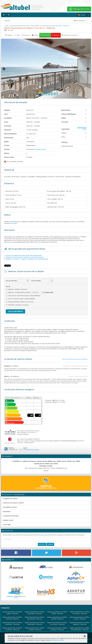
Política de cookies (58, 640)
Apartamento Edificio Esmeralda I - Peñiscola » (56, 26)
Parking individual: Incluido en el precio (20, 302)
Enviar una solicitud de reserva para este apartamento (24, 255)
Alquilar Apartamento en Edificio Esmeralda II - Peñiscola (35, 623)
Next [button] (88, 69)
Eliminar (50, 544)
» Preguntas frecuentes (10, 498)
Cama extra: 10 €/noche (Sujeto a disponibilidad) (23, 296)
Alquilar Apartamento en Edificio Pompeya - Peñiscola (57, 629)
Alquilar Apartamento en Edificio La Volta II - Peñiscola (35, 629)
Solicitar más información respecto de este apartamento (25, 257)
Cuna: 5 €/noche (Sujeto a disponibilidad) (20, 299)
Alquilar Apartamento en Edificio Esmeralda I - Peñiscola (35, 613)
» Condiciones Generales (10, 516)
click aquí (14, 223)
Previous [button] (4, 69)
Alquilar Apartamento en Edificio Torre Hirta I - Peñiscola (80, 613)
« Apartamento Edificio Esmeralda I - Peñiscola (23, 26)
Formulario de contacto (31, 450)
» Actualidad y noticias (10, 507)
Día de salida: (36, 281)
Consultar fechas (40, 149)
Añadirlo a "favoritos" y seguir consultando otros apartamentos (27, 259)
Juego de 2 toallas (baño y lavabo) (30, 292)
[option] (46, 69)
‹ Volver (6, 26)
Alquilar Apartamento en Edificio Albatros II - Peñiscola (80, 623)
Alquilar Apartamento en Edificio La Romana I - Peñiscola (12, 623)
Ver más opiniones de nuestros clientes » (75, 359)
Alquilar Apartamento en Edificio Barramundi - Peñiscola (35, 618)
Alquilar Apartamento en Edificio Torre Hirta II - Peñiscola (57, 623)
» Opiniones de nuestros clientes (13, 503)
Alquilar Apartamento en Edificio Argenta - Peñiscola (12, 613)
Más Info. (42, 544)
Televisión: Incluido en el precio (17, 305)
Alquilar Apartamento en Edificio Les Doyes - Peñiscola (12, 629)
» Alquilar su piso (8, 520)
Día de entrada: (11, 281)
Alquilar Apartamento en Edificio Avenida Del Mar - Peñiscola (80, 629)
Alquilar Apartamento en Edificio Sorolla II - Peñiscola (57, 618)
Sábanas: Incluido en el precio (17, 289)
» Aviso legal (6, 524)
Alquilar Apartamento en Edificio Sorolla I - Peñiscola (80, 618)
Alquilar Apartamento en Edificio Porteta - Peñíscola (57, 613)
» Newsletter (6, 511)
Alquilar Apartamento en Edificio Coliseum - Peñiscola (12, 618)
